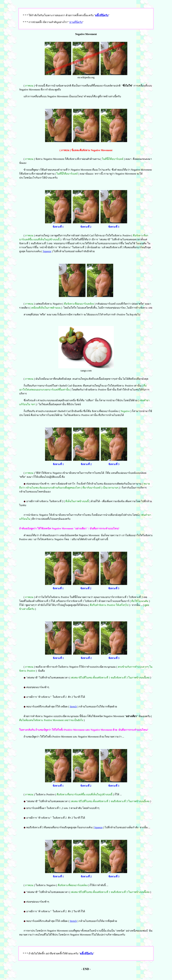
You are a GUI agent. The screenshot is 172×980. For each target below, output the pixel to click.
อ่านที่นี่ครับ (76, 22)
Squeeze (47, 251)
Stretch (73, 707)
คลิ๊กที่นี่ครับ (102, 15)
